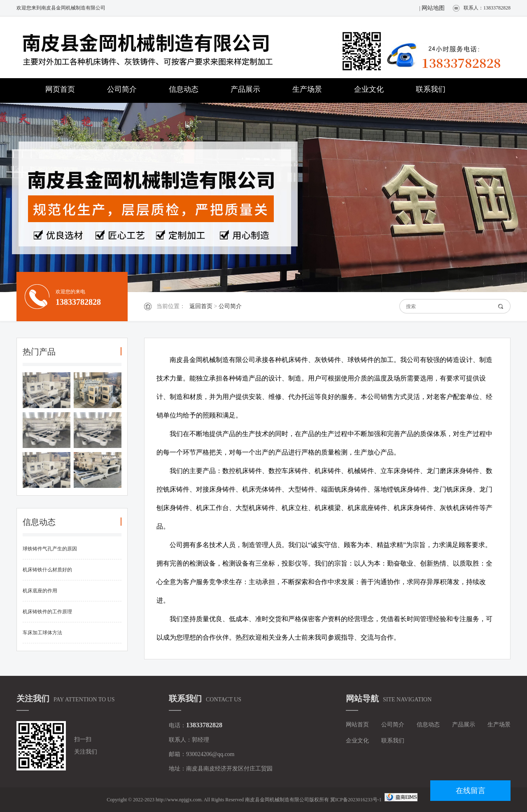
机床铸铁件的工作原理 (47, 612)
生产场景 (307, 89)
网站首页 (357, 725)
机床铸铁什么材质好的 (47, 570)
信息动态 (184, 89)
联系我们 (431, 89)
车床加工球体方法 (42, 633)
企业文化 (369, 89)
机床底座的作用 (40, 591)
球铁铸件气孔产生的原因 (50, 549)
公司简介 (122, 89)
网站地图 (433, 8)
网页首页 (60, 89)
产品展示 (245, 89)
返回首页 (201, 306)
